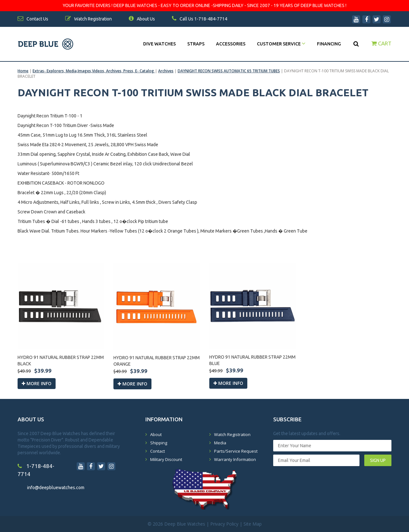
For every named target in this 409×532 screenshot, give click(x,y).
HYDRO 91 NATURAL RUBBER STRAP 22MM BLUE (252, 360)
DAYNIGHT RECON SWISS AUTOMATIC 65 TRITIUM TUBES (229, 71)
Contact (158, 451)
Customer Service (281, 44)
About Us (142, 19)
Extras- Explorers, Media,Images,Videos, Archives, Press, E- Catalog (94, 71)
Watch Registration (232, 434)
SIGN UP (378, 460)
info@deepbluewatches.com (56, 488)
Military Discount (166, 459)
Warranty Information (235, 459)
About (156, 434)
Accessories (231, 44)
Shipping (159, 443)
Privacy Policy (224, 524)
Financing (329, 44)
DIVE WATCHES (159, 44)
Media (220, 443)
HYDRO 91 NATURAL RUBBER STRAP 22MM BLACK (61, 361)
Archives (166, 71)
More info (37, 383)
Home (23, 71)
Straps (196, 44)
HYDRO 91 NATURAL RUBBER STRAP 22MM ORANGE (157, 361)
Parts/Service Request (236, 451)
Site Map (253, 524)
